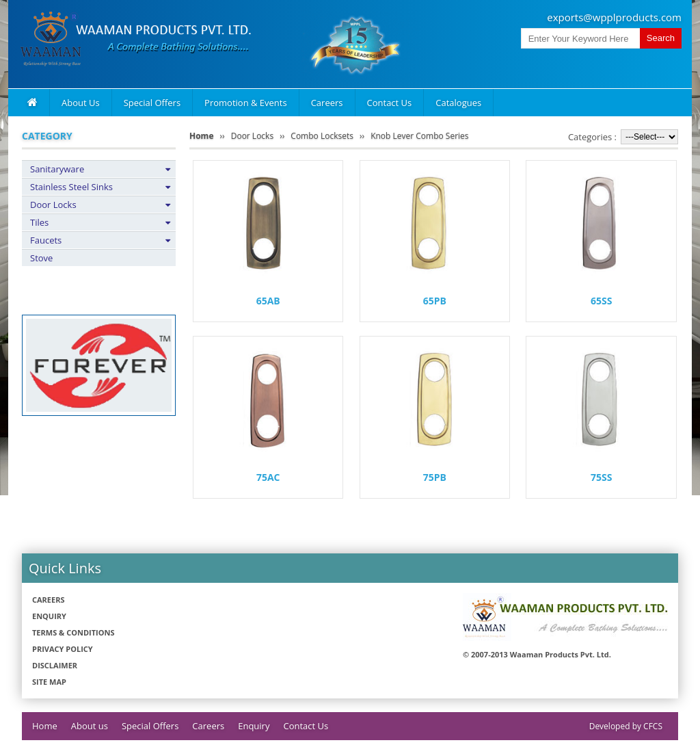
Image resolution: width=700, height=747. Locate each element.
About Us (81, 103)
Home (201, 136)
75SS (601, 477)
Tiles (39, 222)
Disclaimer (55, 665)
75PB (435, 477)
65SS (601, 301)
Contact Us (390, 103)
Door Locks (53, 205)
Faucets (46, 240)
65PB (435, 301)
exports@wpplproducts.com (614, 17)
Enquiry (49, 616)
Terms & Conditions (73, 632)
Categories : (592, 137)
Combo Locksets (322, 136)
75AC (268, 477)
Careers (327, 103)
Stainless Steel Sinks (71, 187)
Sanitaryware (57, 169)
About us (90, 726)
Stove (41, 258)
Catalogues (458, 103)
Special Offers (152, 103)
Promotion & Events (246, 103)
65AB (268, 301)
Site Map (49, 682)
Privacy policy (63, 649)
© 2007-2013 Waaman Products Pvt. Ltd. (537, 654)
